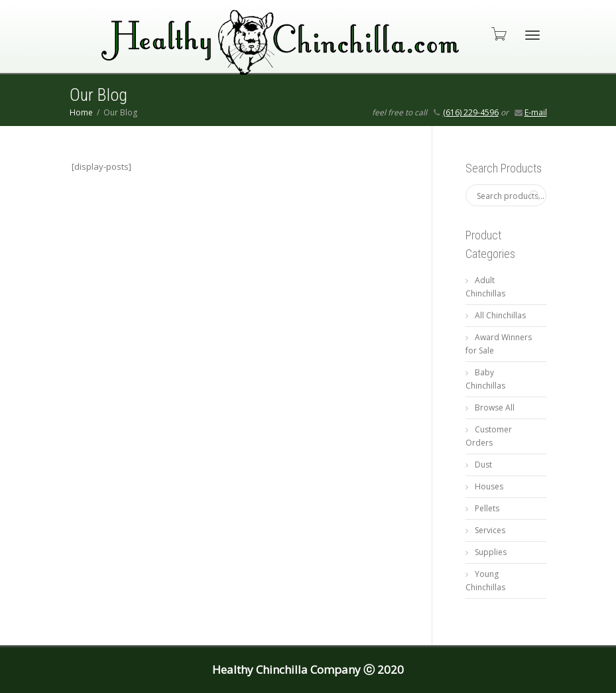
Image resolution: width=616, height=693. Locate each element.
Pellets (487, 508)
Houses (489, 486)
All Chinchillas (500, 315)
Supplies (491, 552)
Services (490, 530)
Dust (483, 465)
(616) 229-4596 (471, 112)
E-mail (536, 112)
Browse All (495, 408)
